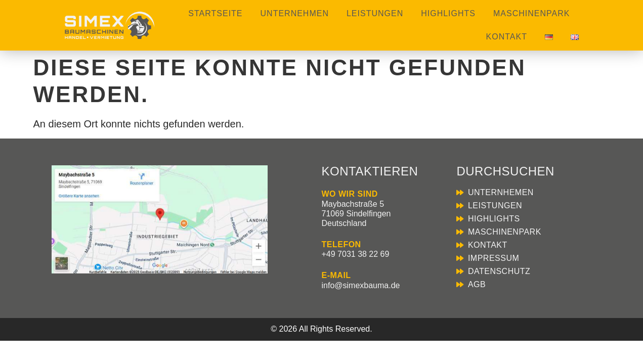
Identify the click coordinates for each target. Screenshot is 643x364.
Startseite (215, 13)
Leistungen (375, 13)
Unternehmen (295, 13)
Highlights (448, 13)
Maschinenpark (531, 13)
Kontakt (507, 37)
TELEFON (341, 244)
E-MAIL (336, 275)
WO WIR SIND (350, 194)
